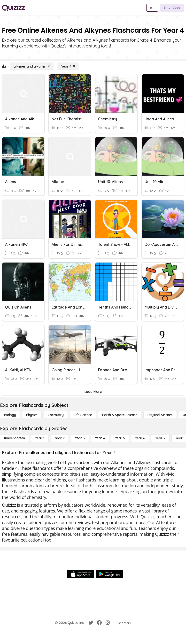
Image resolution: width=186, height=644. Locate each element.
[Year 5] (120, 438)
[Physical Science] (160, 415)
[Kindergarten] (15, 438)
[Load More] (93, 392)
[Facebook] (99, 623)
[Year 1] (40, 438)
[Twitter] (91, 623)
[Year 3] (80, 438)
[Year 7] (160, 438)
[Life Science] (83, 415)
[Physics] (32, 415)
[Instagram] (108, 623)
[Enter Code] (172, 8)
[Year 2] (60, 438)
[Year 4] (68, 66)
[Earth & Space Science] (120, 415)
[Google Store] (109, 574)
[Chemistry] (56, 415)
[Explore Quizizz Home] (14, 8)
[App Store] (80, 574)
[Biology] (10, 415)
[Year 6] (140, 438)
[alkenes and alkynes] (32, 66)
